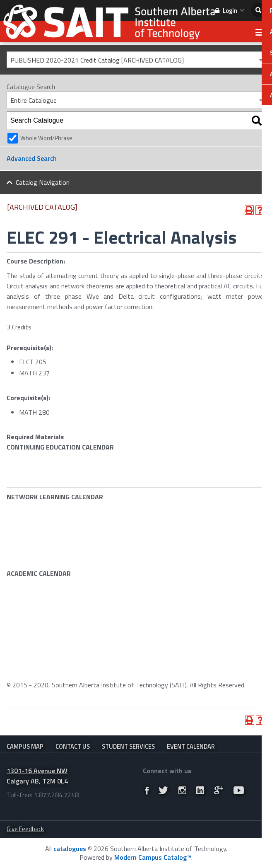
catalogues (70, 849)
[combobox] (136, 60)
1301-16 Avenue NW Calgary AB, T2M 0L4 (37, 776)
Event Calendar (191, 746)
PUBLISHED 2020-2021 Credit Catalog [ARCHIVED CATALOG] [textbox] (97, 60)
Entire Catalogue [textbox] (34, 100)
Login (229, 11)
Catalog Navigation (43, 182)
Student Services (128, 746)
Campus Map (25, 746)
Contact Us (73, 746)
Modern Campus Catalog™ (153, 857)
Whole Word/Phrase (46, 138)
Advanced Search (32, 158)
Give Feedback (25, 829)
